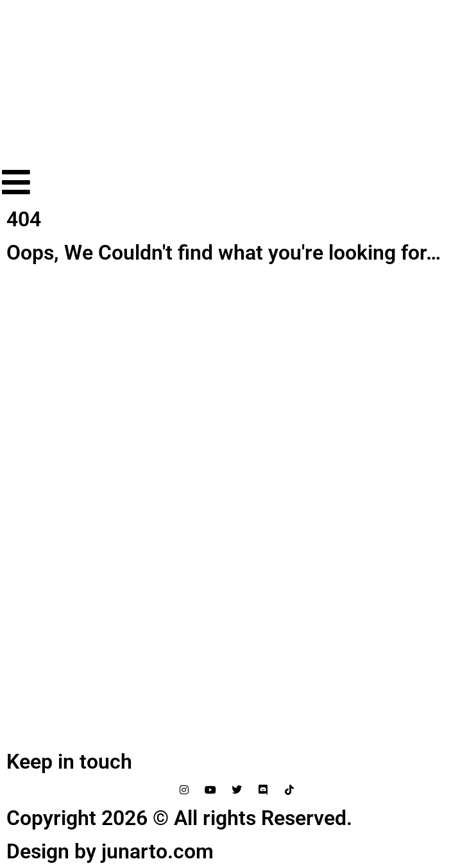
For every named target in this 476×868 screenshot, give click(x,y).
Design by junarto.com (110, 851)
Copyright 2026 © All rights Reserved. (179, 818)
